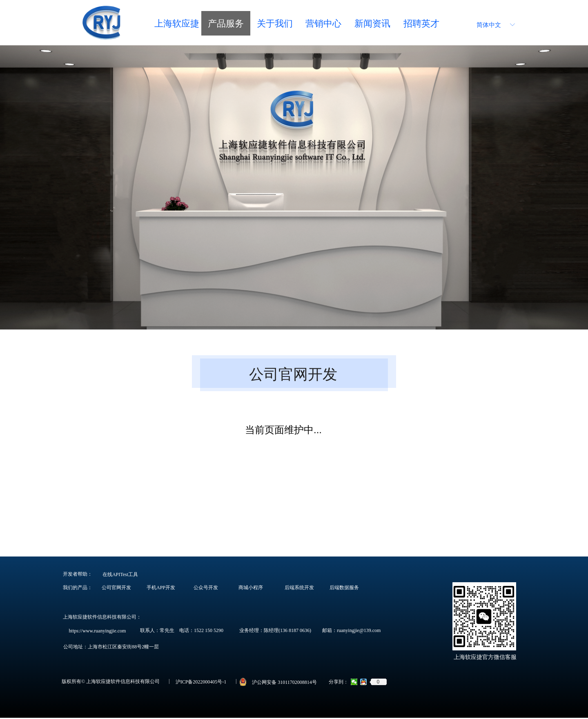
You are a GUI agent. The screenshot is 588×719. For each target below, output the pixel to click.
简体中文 (489, 25)
